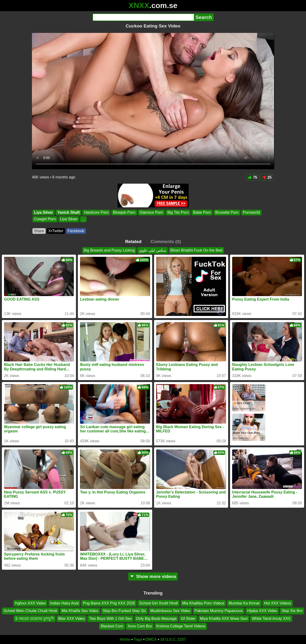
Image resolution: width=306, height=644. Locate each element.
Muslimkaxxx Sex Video (170, 611)
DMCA (151, 639)
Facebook (76, 231)
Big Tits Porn (178, 212)
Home (125, 639)
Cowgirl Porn (45, 219)
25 (267, 177)
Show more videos (153, 576)
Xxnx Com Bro (140, 626)
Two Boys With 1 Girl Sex (110, 619)
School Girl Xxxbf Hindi (159, 603)
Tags (138, 639)
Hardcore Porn (96, 212)
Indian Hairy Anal (64, 603)
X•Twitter (56, 231)
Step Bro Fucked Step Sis (124, 611)
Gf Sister (188, 619)
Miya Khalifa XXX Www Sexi (224, 619)
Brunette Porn (227, 212)
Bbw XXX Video (72, 619)
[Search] (143, 17)
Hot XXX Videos (278, 603)
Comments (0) (166, 242)
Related (133, 242)
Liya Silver (44, 212)
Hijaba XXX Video (262, 611)
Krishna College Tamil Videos (181, 626)
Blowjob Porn (124, 212)
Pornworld (251, 212)
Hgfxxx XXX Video (30, 603)
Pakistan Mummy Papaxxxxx (219, 611)
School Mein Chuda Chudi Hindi (30, 611)
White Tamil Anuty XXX (271, 619)
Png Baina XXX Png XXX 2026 (109, 603)
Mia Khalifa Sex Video (80, 611)
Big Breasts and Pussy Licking (109, 250)
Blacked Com (112, 626)
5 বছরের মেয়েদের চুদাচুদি (35, 619)
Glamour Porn (151, 212)
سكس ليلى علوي (153, 250)
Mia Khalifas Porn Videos (203, 603)
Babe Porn (202, 212)
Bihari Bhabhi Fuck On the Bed (196, 250)
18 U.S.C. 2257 (173, 639)
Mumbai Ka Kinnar (244, 603)
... (83, 219)
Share (39, 231)
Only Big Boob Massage (156, 619)
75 (253, 177)
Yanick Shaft (69, 212)
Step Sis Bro (292, 611)
